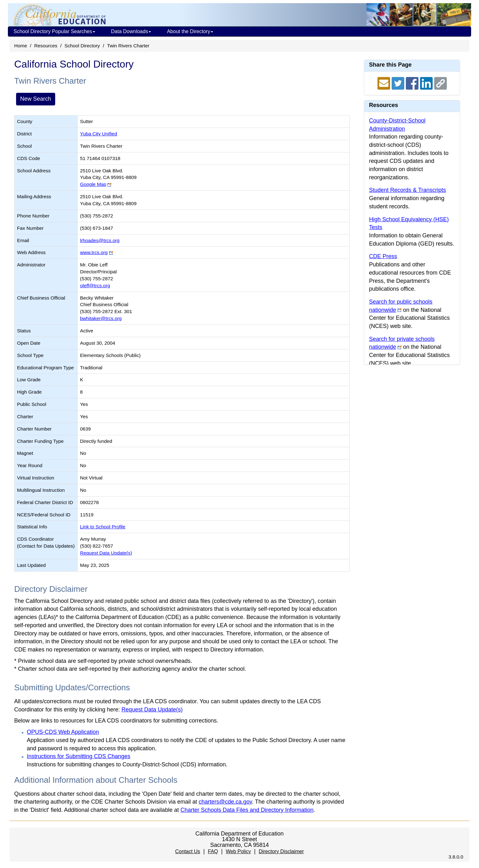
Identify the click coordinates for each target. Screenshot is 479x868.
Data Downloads (131, 31)
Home (21, 46)
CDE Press (383, 256)
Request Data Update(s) (106, 553)
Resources (46, 46)
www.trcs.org (94, 252)
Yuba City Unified (99, 134)
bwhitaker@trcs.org (101, 318)
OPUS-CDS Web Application (63, 732)
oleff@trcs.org (95, 285)
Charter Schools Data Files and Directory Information (247, 810)
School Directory (82, 46)
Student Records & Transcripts (407, 190)
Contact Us (187, 851)
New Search (36, 99)
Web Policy (238, 851)
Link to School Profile (103, 527)
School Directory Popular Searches (54, 31)
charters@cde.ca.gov (225, 802)
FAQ (213, 851)
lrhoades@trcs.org (100, 240)
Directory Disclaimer (281, 851)
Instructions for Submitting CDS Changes (79, 756)
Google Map (93, 184)
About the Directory (190, 31)
